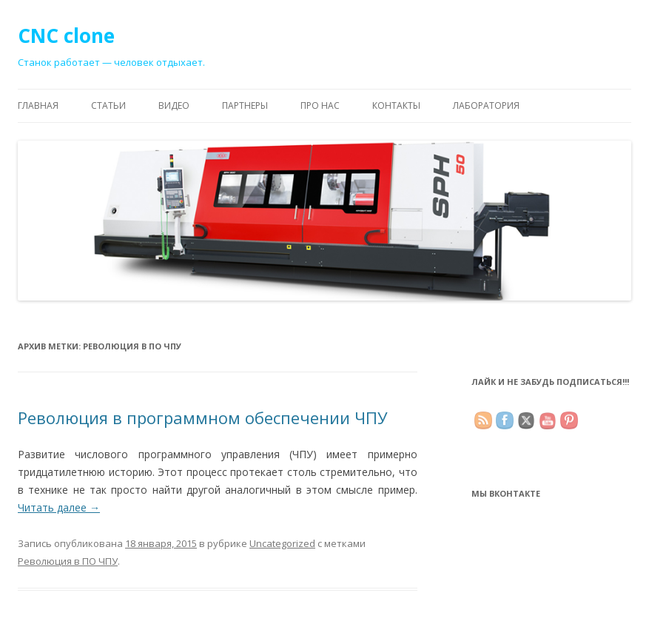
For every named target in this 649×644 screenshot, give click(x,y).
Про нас (320, 105)
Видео (174, 105)
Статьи (108, 105)
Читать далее (59, 507)
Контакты (396, 105)
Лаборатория (486, 105)
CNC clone (66, 36)
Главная (38, 105)
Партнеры (245, 105)
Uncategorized (282, 543)
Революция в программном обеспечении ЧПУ (203, 417)
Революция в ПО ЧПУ (68, 561)
